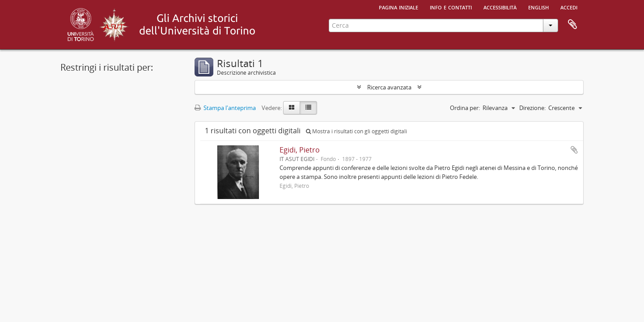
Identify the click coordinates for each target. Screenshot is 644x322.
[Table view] (308, 108)
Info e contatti (451, 7)
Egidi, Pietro (300, 150)
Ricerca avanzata (389, 87)
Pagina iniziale (398, 7)
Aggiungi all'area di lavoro (574, 150)
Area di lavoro (572, 25)
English (538, 7)
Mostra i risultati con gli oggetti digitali (356, 131)
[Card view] (292, 108)
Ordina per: (465, 108)
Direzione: (532, 108)
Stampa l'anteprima (225, 108)
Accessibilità (500, 7)
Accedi (569, 7)
